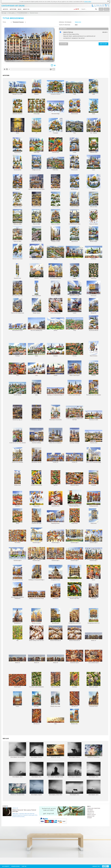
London (74, 145)
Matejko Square (36, 306)
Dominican (94, 253)
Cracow (75, 271)
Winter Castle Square (75, 368)
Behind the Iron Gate (75, 288)
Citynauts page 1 (55, 554)
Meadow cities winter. (55, 699)
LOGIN (101, 9)
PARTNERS (90, 810)
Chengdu (17, 182)
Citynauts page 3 (74, 554)
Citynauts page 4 (17, 554)
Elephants (17, 499)
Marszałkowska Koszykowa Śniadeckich (17, 591)
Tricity (74, 324)
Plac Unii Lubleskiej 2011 (37, 324)
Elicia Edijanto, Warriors (37, 750)
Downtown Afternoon (17, 107)
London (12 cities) (75, 199)
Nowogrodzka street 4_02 (75, 616)
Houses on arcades (36, 616)
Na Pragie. (37, 699)
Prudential (94, 478)
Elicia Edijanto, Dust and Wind (17, 750)
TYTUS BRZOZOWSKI (22, 13)
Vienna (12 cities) (17, 217)
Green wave (36, 145)
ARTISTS (5, 9)
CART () (24, 866)
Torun (17, 369)
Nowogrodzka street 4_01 (94, 616)
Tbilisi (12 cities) (94, 199)
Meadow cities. (74, 717)
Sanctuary (75, 680)
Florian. (17, 699)
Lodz (37, 369)
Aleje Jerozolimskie (56, 680)
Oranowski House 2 (75, 573)
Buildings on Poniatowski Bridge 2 (36, 573)
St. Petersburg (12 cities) (74, 217)
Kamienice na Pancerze (36, 478)
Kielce (17, 126)
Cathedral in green (74, 479)
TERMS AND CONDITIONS (94, 808)
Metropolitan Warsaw (37, 455)
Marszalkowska (56, 616)
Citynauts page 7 (94, 554)
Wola (74, 253)
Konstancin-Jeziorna (55, 87)
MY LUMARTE (6, 866)
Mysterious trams (56, 499)
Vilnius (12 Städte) (56, 217)
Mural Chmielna (94, 349)
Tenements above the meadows (94, 388)
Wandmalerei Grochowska (55, 413)
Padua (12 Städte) (94, 217)
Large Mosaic (75, 516)
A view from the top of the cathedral (17, 436)
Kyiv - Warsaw (94, 126)
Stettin (37, 350)
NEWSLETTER (91, 816)
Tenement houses (34, 13)
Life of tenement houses (55, 271)
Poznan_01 (74, 458)
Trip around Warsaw (94, 323)
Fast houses (94, 288)
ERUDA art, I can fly (55, 751)
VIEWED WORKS (15, 866)
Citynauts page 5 (94, 536)
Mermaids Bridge (55, 107)
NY (36, 126)
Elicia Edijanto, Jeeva (17, 770)
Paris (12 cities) (36, 217)
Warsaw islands (75, 182)
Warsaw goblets (17, 163)
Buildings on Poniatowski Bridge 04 (55, 391)
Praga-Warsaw (17, 145)
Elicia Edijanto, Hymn (94, 788)
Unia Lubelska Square (94, 657)
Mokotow (36, 271)
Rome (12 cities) (17, 234)
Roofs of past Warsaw (55, 306)
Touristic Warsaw (17, 389)
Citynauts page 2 (37, 554)
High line (55, 478)
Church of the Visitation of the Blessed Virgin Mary (74, 591)
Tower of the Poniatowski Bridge (94, 455)
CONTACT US (91, 813)
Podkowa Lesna (94, 145)
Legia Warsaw (75, 234)
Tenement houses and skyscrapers (36, 182)
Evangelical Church (55, 573)
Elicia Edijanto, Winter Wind (55, 788)
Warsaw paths (74, 163)
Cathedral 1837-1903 (36, 516)
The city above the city (17, 573)
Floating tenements (94, 499)
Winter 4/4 (55, 659)
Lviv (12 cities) (56, 199)
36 (55, 65)
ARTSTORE (13, 9)
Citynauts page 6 (74, 536)
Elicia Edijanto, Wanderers (74, 770)
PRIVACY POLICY (92, 815)
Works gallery (12, 13)
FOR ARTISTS (91, 812)
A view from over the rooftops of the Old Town (74, 413)
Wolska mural (17, 478)
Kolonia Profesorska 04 (75, 633)
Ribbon (94, 182)
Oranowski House (94, 699)
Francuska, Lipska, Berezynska (36, 680)
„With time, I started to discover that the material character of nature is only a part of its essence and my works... (25, 815)
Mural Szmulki (75, 107)
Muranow (36, 87)
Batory (17, 516)
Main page (4, 13)
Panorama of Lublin (94, 415)
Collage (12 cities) (17, 199)
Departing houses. (55, 517)
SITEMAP (90, 818)
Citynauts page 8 (55, 536)
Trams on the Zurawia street (18, 306)
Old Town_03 (75, 699)
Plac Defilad (17, 536)
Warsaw (55, 253)
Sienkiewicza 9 (17, 616)
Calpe (94, 87)
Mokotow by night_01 (36, 413)
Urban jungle (36, 107)
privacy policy (88, 2)
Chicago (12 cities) (56, 234)
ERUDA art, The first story (94, 751)
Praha (74, 88)
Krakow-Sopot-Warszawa (74, 388)
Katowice (55, 350)
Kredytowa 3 (94, 591)
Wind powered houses (17, 327)
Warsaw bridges (94, 234)
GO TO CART (64, 44)
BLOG (20, 9)
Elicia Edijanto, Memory (74, 750)
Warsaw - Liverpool (56, 288)
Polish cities (55, 164)
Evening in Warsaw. (75, 436)
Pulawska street (94, 437)
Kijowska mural (17, 271)
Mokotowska (56, 591)
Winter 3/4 (37, 659)
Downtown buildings (36, 436)
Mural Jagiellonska (36, 288)
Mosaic (94, 573)
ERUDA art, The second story (17, 789)
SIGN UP (107, 9)
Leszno (75, 306)
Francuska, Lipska (94, 680)
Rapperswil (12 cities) (36, 234)
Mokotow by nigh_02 (17, 413)
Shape (94, 107)
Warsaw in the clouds (17, 88)
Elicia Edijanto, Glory (37, 770)
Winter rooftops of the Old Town (37, 633)
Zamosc (55, 324)
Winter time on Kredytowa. (56, 436)
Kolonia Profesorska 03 (56, 633)
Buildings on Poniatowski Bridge (37, 595)
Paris (74, 127)
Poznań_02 (55, 458)
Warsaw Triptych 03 (37, 252)
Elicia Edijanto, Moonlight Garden (55, 770)
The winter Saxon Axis (17, 288)
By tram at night (56, 182)
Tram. (55, 721)
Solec (36, 388)
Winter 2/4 (17, 659)
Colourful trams (56, 145)
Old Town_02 (37, 717)
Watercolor (78, 22)
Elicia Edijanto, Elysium (37, 788)
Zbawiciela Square (74, 657)
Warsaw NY (94, 306)
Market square (17, 681)
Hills (17, 633)
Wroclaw (74, 350)
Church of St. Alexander (17, 455)
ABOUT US (26, 9)
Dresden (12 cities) (36, 199)
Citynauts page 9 (37, 535)
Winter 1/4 (94, 637)
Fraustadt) (55, 126)
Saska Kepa (94, 271)
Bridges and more (36, 163)
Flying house (36, 499)
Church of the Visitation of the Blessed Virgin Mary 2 (75, 498)
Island (94, 163)
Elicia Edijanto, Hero (74, 788)
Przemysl (17, 350)
